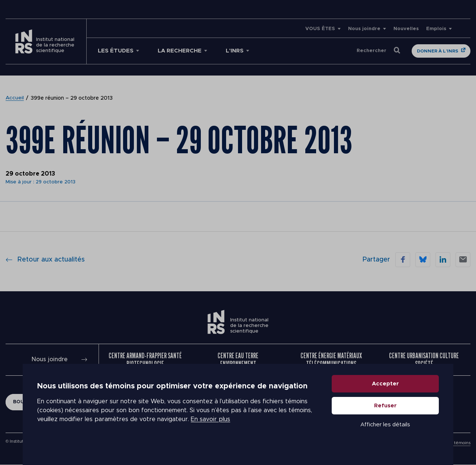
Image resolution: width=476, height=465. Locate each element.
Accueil (15, 98)
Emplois (436, 29)
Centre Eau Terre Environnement (238, 360)
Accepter (385, 392)
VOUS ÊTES (320, 29)
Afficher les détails (385, 433)
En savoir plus (210, 428)
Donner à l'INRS (438, 51)
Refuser (385, 414)
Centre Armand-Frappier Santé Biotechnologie (145, 360)
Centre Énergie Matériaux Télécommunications (331, 360)
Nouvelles (406, 29)
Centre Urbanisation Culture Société (424, 360)
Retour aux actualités (45, 260)
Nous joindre (364, 29)
